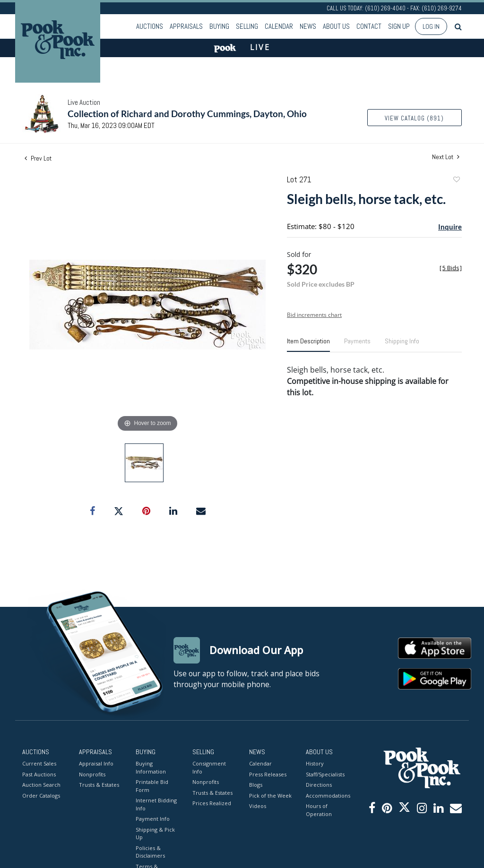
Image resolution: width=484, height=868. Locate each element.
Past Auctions (39, 774)
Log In (431, 26)
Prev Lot (38, 158)
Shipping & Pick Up (155, 833)
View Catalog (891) (414, 118)
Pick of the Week (270, 795)
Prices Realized (212, 803)
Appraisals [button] (186, 26)
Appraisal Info (96, 763)
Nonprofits (92, 774)
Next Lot (446, 157)
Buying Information (151, 767)
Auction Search (41, 785)
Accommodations (327, 795)
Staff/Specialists (325, 774)
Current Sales (39, 763)
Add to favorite (456, 181)
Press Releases (268, 774)
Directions (319, 785)
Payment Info (153, 819)
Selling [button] (247, 26)
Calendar (279, 26)
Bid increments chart (314, 315)
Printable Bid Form (152, 786)
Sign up (399, 26)
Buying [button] (219, 26)
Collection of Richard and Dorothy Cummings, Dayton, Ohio (187, 114)
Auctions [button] (150, 26)
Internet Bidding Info (156, 804)
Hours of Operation (319, 810)
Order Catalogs (41, 795)
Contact (369, 26)
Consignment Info (209, 767)
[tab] (308, 345)
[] (451, 268)
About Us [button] (336, 26)
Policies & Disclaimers (150, 851)
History (315, 763)
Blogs (256, 785)
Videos (258, 806)
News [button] (308, 26)
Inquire (450, 227)
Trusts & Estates (99, 785)
